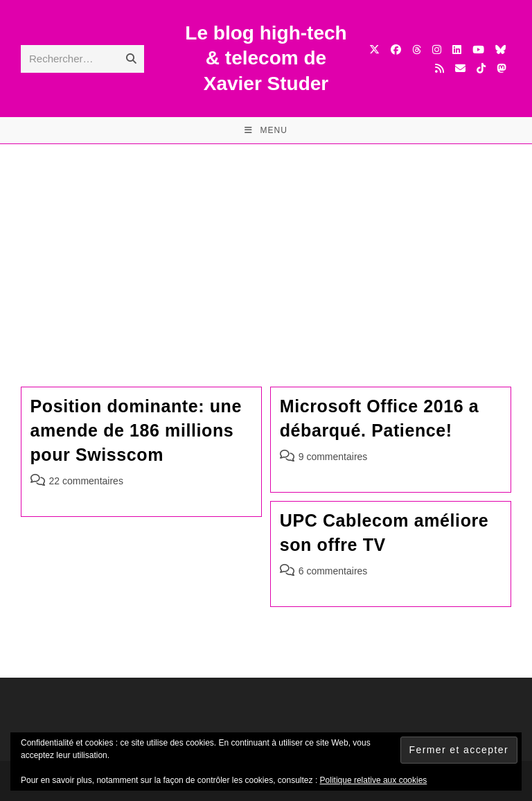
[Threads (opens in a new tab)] (417, 50)
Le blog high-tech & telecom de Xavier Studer (266, 58)
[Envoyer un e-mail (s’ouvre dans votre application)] (460, 68)
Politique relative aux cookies (374, 780)
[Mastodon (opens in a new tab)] (501, 68)
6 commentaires (333, 571)
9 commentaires (333, 457)
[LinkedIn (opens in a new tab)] (457, 50)
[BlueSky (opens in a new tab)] (500, 50)
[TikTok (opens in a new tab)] (481, 68)
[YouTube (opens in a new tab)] (478, 50)
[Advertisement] (266, 248)
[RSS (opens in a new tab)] (440, 68)
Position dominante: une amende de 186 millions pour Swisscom (136, 430)
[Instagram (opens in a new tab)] (437, 50)
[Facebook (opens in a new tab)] (396, 50)
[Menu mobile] (266, 130)
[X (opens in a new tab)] (374, 50)
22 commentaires (86, 481)
